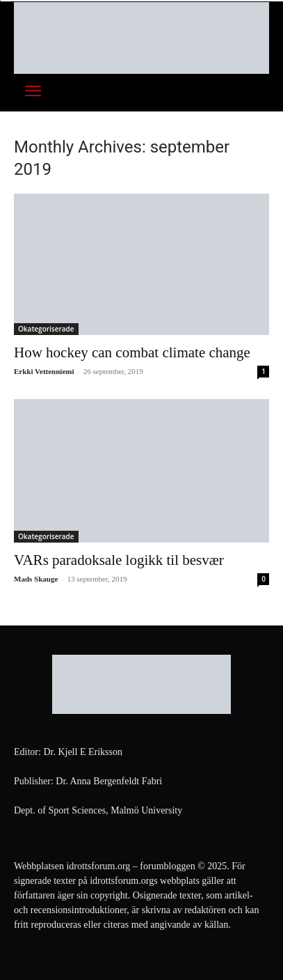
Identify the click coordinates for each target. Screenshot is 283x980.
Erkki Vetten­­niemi (44, 371)
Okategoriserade (46, 329)
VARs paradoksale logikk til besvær (119, 560)
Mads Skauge (36, 579)
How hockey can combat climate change (132, 352)
